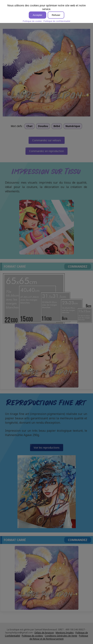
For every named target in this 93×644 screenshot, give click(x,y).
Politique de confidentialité (57, 21)
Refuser (56, 15)
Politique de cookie (32, 21)
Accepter (38, 15)
